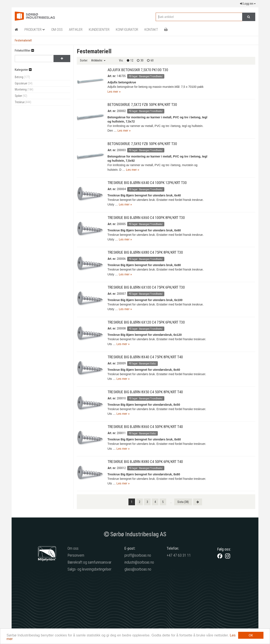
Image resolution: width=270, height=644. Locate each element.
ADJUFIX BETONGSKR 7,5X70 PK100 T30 (138, 70)
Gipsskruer (24, 83)
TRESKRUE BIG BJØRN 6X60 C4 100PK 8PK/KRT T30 (146, 218)
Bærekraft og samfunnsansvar (89, 562)
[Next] (198, 502)
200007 (121, 294)
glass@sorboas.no (138, 569)
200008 (121, 328)
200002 (121, 111)
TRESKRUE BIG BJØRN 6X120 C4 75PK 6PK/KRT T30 (146, 322)
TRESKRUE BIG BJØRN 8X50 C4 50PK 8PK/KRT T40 (145, 392)
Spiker (21, 96)
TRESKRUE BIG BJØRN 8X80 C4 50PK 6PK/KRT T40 (145, 462)
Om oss (73, 548)
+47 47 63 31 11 (179, 555)
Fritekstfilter (24, 51)
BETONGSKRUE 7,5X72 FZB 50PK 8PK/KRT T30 (142, 105)
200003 (121, 150)
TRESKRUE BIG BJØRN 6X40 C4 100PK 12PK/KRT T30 (147, 183)
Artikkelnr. (98, 60)
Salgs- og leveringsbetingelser (89, 569)
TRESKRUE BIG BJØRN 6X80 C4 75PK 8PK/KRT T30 (145, 252)
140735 (121, 76)
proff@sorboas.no (138, 555)
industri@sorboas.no (139, 562)
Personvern (76, 555)
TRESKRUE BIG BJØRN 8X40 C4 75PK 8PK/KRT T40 (145, 357)
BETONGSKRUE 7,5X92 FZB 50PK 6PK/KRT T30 (142, 144)
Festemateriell (23, 40)
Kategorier (23, 70)
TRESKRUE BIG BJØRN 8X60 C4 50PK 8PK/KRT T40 (145, 427)
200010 (121, 398)
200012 (121, 468)
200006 (121, 259)
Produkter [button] (35, 29)
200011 (121, 433)
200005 (121, 224)
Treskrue (23, 102)
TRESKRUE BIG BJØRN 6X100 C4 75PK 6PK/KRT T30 (146, 287)
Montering (24, 89)
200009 (121, 363)
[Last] (183, 502)
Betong (22, 77)
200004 (121, 189)
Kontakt (151, 29)
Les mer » (114, 92)
